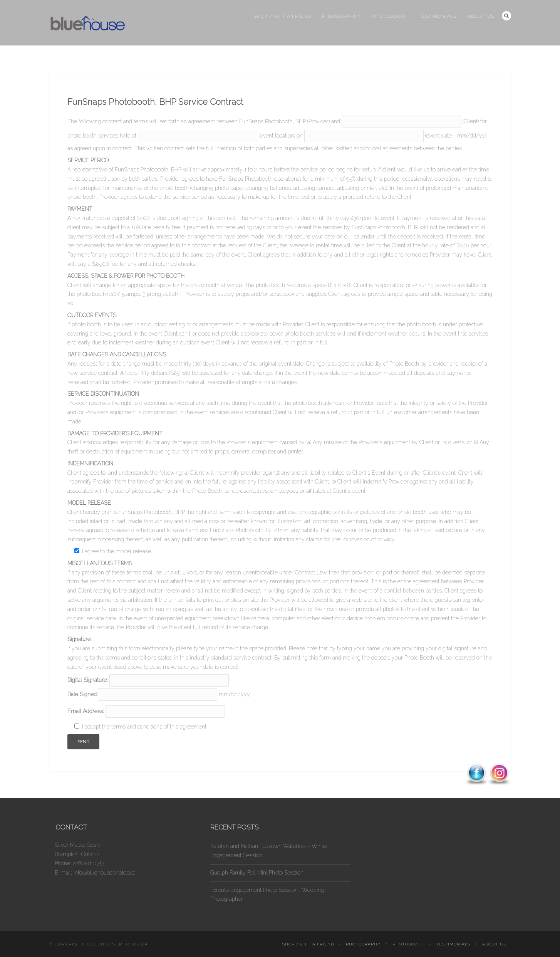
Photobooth (390, 16)
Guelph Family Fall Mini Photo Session (257, 873)
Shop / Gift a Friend (283, 16)
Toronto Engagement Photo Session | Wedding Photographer (267, 895)
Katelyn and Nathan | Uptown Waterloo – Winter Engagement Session (269, 851)
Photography (341, 16)
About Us (481, 16)
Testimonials (438, 16)
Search (506, 16)
